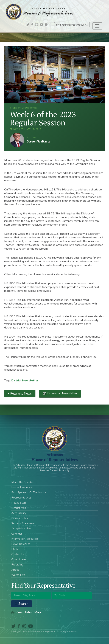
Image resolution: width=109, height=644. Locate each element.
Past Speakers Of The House (29, 492)
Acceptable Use (21, 529)
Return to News (20, 394)
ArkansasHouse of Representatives (54, 457)
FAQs (15, 549)
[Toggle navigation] (97, 26)
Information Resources (25, 539)
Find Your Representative (72, 25)
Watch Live (18, 575)
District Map (19, 508)
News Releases (21, 544)
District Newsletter (25, 381)
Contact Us (18, 554)
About (15, 570)
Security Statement (23, 523)
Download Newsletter (62, 393)
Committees (19, 559)
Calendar (17, 534)
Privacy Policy (20, 518)
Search (22, 604)
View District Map (26, 612)
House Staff (19, 503)
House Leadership (22, 487)
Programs (17, 565)
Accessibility (19, 513)
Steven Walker (17, 140)
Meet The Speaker (23, 482)
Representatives (21, 498)
